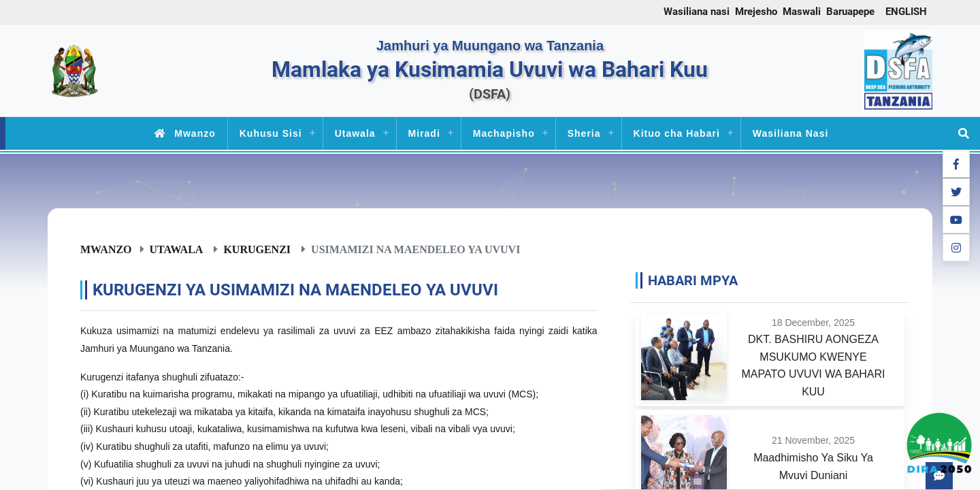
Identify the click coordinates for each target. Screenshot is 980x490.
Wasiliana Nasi (791, 133)
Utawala (355, 133)
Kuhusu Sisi (271, 133)
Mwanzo (182, 133)
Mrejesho (756, 12)
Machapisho (504, 133)
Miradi (424, 133)
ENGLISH (906, 12)
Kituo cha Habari (677, 133)
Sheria (584, 133)
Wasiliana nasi (697, 12)
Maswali (802, 12)
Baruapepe (850, 12)
